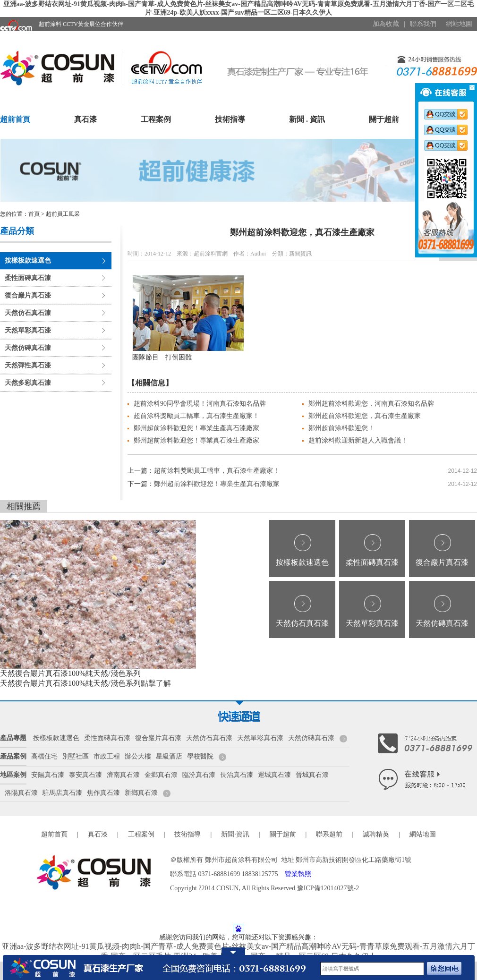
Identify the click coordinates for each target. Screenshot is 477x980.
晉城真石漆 (312, 775)
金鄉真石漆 (161, 775)
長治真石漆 (237, 775)
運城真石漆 (274, 775)
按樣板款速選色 (28, 260)
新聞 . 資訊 (307, 119)
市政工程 (107, 756)
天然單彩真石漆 (28, 330)
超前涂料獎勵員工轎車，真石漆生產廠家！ (196, 416)
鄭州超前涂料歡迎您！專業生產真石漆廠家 (196, 428)
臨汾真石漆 (199, 775)
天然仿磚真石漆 (28, 348)
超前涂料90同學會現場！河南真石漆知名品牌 (200, 404)
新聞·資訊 (235, 834)
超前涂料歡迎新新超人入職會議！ (358, 440)
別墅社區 (76, 756)
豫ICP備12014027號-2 (328, 888)
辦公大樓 (138, 756)
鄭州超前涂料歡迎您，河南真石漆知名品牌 (371, 404)
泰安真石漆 (85, 775)
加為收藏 (386, 24)
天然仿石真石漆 (28, 313)
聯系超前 (329, 834)
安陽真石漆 (48, 775)
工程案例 (156, 119)
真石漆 (85, 119)
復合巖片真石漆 (28, 295)
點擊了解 (156, 683)
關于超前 (384, 119)
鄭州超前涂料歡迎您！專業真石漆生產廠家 (196, 440)
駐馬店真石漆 (62, 793)
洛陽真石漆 (21, 793)
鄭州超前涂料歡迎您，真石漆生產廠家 (365, 416)
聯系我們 (423, 24)
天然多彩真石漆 (28, 383)
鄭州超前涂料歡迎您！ (341, 428)
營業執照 (298, 874)
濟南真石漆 (123, 775)
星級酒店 (169, 756)
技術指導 (230, 119)
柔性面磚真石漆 (28, 278)
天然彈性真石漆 (28, 365)
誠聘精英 (376, 834)
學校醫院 (200, 756)
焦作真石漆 (103, 793)
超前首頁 (15, 119)
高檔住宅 (44, 756)
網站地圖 (459, 24)
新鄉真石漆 (141, 793)
